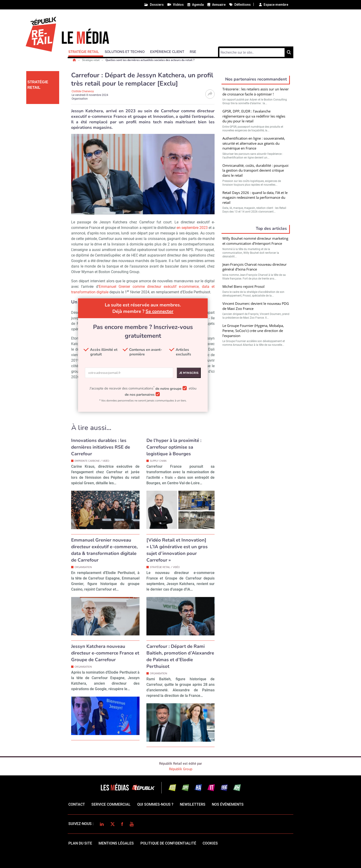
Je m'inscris (189, 373)
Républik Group (181, 769)
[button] (86, 51)
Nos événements (228, 804)
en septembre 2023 (192, 228)
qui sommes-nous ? (155, 804)
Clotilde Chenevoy (83, 91)
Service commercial (111, 804)
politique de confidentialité (168, 843)
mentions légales (116, 843)
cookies (210, 843)
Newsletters (193, 804)
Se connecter (159, 311)
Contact (77, 804)
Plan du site (80, 843)
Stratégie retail (91, 60)
